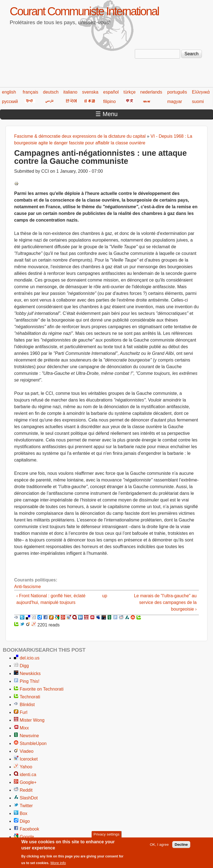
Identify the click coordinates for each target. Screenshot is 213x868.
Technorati (30, 697)
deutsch (51, 92)
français (31, 92)
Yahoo (26, 767)
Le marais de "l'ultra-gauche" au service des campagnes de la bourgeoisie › (165, 602)
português (177, 92)
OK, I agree (159, 847)
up (105, 596)
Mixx (24, 728)
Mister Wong (32, 720)
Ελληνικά (201, 92)
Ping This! (30, 681)
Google (27, 837)
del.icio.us (30, 658)
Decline (181, 847)
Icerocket (29, 759)
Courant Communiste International (84, 11)
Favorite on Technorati (42, 689)
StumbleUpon (33, 743)
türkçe (130, 92)
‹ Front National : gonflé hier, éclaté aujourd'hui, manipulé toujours (51, 599)
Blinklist (27, 705)
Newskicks (30, 673)
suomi (198, 101)
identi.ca (28, 775)
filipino (109, 101)
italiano (70, 92)
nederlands (151, 92)
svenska (90, 92)
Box (24, 813)
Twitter (26, 806)
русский (10, 101)
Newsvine (29, 736)
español (111, 92)
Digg (24, 666)
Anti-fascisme (27, 587)
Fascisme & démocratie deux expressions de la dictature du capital (80, 136)
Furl (24, 712)
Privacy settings (106, 837)
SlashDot (29, 798)
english (9, 92)
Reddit (26, 790)
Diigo (25, 821)
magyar (175, 101)
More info (58, 866)
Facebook (29, 829)
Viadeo (27, 751)
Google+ (28, 782)
